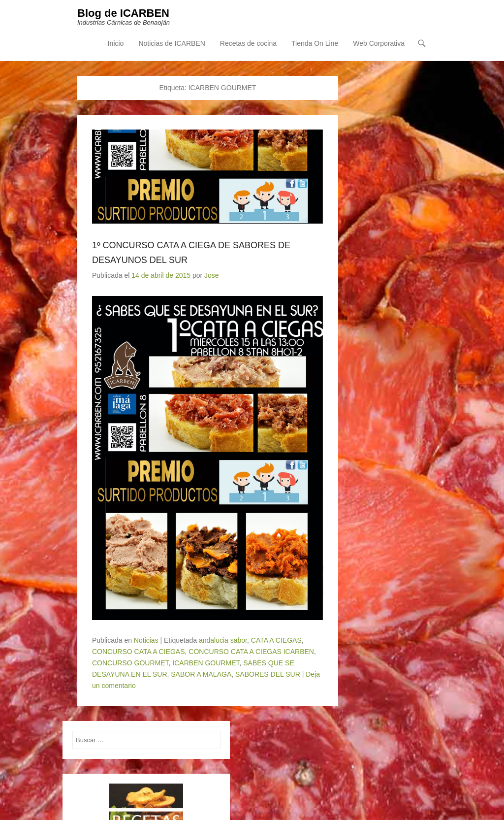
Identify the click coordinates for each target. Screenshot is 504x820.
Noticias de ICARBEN (172, 43)
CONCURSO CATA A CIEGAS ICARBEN (251, 652)
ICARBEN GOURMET (206, 663)
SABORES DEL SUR (268, 674)
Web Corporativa (379, 43)
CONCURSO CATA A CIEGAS (139, 652)
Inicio (116, 43)
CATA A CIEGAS (276, 640)
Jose (212, 275)
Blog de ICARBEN (123, 13)
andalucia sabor (223, 640)
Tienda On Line (315, 43)
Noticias (146, 640)
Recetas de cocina (248, 43)
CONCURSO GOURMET (130, 663)
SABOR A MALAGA (201, 674)
